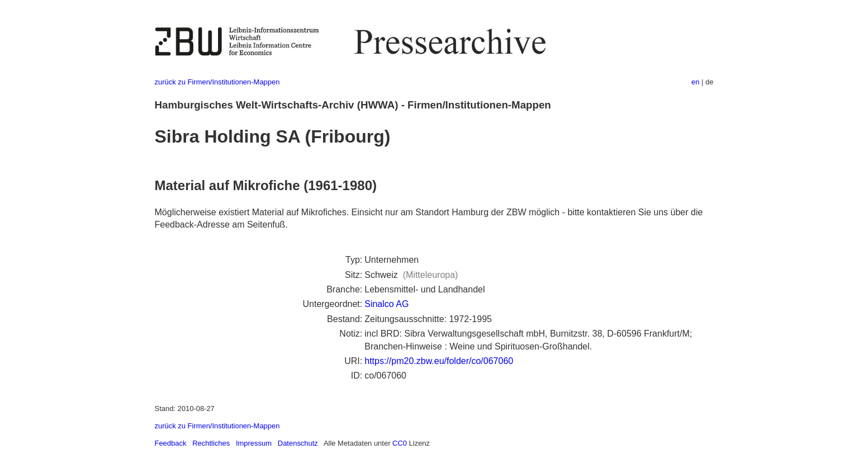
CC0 (400, 443)
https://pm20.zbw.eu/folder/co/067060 (439, 361)
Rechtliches (211, 443)
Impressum (254, 443)
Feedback (171, 443)
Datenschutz (298, 443)
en (695, 82)
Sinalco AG (386, 304)
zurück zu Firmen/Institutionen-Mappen (217, 82)
